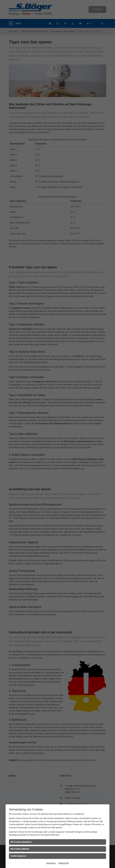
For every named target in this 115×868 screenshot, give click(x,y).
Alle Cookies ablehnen (20, 849)
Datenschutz (64, 863)
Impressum (51, 863)
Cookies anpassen (18, 856)
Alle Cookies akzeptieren (21, 842)
